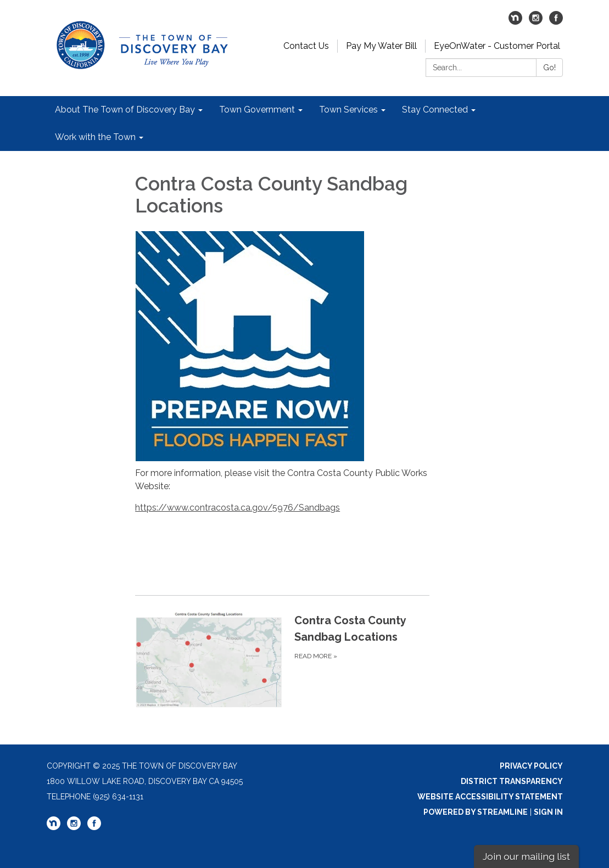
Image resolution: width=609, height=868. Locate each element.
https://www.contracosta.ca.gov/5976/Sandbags (238, 508)
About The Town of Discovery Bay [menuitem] (125, 110)
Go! (549, 68)
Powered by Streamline (476, 812)
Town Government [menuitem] (257, 110)
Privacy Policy (531, 766)
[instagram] (536, 22)
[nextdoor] (515, 22)
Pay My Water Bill (381, 46)
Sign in (548, 812)
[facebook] (556, 22)
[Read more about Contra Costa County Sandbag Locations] (282, 660)
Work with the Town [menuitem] (95, 137)
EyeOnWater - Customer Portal (497, 46)
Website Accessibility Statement (490, 797)
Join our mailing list (526, 856)
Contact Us (306, 46)
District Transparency (512, 781)
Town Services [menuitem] (348, 110)
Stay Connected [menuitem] (435, 110)
